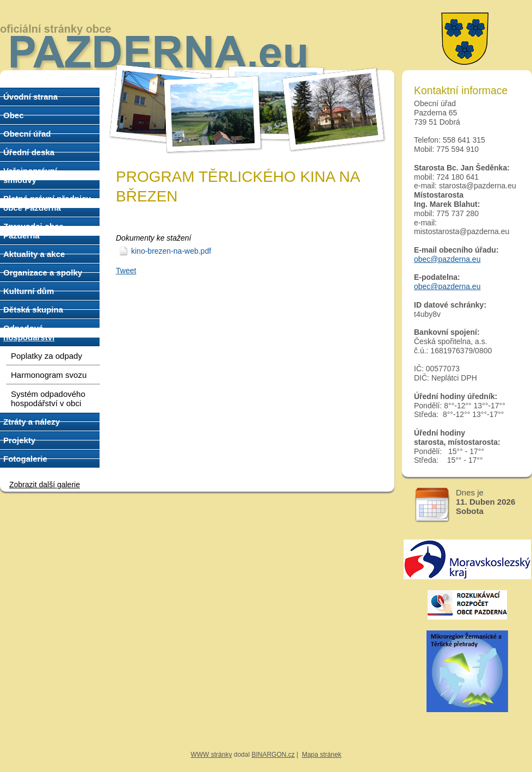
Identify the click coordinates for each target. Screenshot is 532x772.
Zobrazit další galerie (45, 485)
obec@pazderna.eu (447, 259)
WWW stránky (211, 755)
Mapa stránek (322, 755)
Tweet (126, 271)
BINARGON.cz (273, 755)
